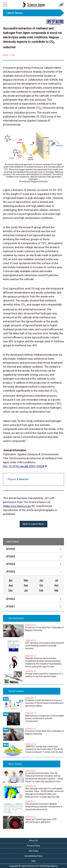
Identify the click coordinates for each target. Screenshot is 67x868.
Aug (11, 585)
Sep (26, 585)
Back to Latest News (33, 524)
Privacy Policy (33, 846)
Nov (56, 585)
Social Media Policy (33, 856)
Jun (41, 580)
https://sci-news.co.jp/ (17, 506)
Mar (56, 590)
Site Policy (34, 851)
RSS (34, 861)
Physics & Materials (18, 479)
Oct (41, 585)
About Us (33, 840)
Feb (41, 590)
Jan (26, 590)
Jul (56, 580)
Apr (11, 580)
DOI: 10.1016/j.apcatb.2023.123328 (24, 466)
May (26, 580)
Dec (11, 590)
